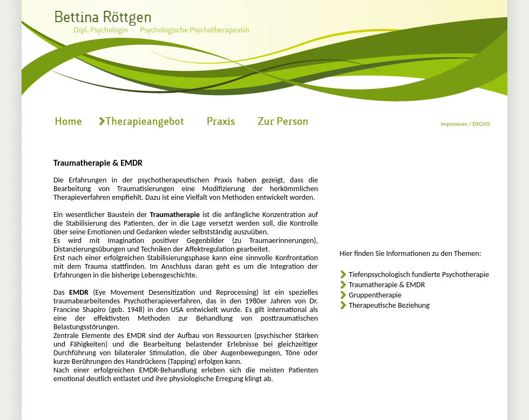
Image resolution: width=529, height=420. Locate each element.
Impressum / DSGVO (465, 124)
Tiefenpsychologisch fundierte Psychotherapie (419, 275)
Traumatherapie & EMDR (387, 285)
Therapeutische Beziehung (389, 305)
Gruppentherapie (375, 295)
